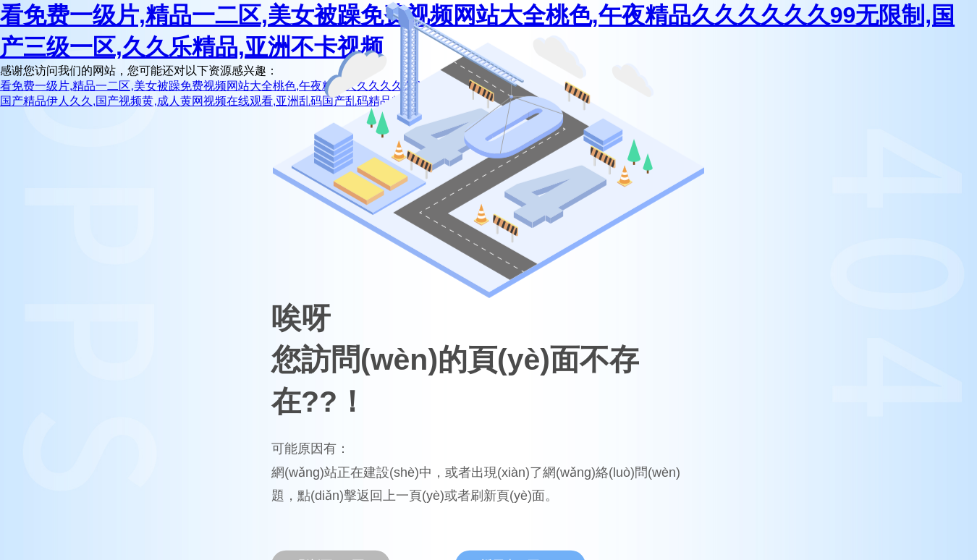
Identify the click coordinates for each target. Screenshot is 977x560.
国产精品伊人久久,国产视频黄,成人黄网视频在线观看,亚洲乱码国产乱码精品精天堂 (213, 101)
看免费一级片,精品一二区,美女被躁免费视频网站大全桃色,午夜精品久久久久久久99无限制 (231, 86)
